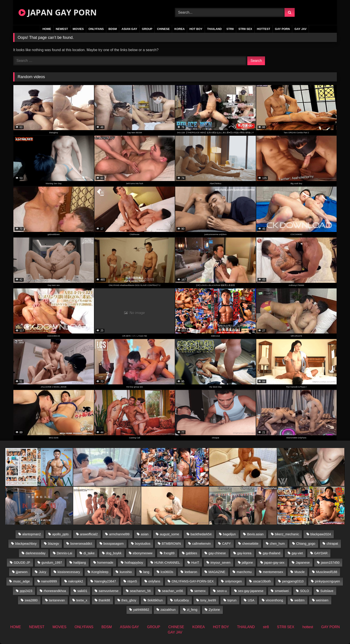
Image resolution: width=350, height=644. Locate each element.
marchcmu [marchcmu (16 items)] (244, 572)
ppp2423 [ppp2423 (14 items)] (26, 591)
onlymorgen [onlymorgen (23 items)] (233, 581)
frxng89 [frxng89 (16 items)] (169, 553)
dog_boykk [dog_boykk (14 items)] (114, 553)
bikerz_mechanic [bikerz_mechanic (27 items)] (287, 534)
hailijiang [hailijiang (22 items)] (80, 563)
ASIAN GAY (129, 29)
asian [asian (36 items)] (145, 534)
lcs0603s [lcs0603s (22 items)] (167, 572)
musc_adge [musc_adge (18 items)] (21, 581)
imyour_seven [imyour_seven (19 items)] (221, 563)
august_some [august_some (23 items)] (169, 534)
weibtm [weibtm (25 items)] (300, 600)
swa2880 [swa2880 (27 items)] (31, 600)
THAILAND (214, 29)
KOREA (179, 29)
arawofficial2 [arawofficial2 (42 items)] (89, 534)
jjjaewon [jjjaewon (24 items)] (22, 572)
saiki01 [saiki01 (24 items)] (82, 591)
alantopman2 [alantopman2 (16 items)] (32, 534)
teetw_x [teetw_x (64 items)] (82, 600)
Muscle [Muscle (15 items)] (300, 572)
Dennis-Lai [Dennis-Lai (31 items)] (64, 553)
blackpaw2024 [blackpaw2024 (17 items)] (321, 534)
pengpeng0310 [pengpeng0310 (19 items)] (293, 581)
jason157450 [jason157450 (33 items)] (330, 563)
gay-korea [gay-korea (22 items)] (244, 553)
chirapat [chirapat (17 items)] (332, 544)
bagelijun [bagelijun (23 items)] (229, 534)
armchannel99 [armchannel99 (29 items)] (119, 534)
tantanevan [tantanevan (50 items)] (57, 600)
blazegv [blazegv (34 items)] (54, 544)
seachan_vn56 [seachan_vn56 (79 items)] (173, 591)
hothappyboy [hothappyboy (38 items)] (134, 563)
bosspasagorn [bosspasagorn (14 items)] (114, 544)
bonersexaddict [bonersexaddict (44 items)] (81, 544)
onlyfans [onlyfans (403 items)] (154, 581)
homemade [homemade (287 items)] (105, 563)
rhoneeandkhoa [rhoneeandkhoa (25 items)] (55, 591)
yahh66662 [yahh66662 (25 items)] (141, 610)
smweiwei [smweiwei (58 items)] (282, 591)
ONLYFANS (96, 29)
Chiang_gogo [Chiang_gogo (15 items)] (306, 544)
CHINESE (163, 29)
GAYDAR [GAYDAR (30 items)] (321, 553)
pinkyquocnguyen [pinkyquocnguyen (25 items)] (327, 581)
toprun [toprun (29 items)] (232, 600)
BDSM (113, 29)
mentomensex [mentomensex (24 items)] (273, 572)
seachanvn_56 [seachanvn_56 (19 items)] (140, 591)
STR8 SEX (245, 29)
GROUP (147, 29)
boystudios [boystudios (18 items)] (143, 544)
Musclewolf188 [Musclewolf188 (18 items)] (327, 572)
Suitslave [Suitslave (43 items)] (327, 591)
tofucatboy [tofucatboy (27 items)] (181, 600)
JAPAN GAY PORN (58, 12)
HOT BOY (196, 29)
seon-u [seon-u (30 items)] (222, 591)
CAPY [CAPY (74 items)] (226, 544)
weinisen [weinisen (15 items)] (322, 600)
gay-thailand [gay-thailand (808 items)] (271, 553)
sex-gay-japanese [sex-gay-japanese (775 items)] (251, 591)
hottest (264, 29)
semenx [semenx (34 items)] (200, 591)
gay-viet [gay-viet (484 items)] (297, 553)
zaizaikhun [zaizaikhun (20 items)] (168, 610)
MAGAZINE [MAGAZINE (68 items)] (217, 572)
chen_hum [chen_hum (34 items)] (277, 544)
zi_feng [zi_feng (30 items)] (192, 610)
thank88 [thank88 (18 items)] (104, 600)
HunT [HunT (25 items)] (195, 563)
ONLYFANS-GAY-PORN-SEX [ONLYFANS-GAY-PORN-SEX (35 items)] (193, 581)
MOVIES (78, 29)
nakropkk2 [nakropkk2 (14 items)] (76, 581)
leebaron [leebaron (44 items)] (191, 572)
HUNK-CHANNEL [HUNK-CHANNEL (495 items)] (167, 563)
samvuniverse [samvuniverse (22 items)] (109, 591)
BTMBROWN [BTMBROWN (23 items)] (171, 544)
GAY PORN (282, 29)
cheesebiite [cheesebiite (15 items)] (250, 544)
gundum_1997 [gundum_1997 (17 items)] (52, 563)
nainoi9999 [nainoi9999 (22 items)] (49, 581)
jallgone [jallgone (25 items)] (247, 563)
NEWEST (62, 29)
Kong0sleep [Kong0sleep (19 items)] (100, 572)
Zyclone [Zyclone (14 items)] (214, 610)
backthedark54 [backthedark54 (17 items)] (201, 534)
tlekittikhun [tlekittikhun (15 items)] (155, 600)
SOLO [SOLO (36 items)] (304, 591)
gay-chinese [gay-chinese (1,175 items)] (217, 553)
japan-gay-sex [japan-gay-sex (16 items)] (274, 563)
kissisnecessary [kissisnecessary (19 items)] (69, 572)
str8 (230, 29)
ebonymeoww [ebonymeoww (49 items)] (143, 553)
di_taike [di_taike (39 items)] (89, 553)
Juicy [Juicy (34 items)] (43, 572)
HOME (47, 29)
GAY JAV (300, 29)
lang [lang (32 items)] (146, 572)
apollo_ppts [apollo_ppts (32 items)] (60, 534)
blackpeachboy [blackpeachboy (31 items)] (26, 544)
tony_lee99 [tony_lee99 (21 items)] (208, 600)
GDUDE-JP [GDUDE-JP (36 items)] (22, 563)
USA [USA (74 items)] (251, 600)
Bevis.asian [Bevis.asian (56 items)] (255, 534)
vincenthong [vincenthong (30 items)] (274, 600)
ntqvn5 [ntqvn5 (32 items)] (132, 581)
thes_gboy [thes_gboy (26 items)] (129, 600)
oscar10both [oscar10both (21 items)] (262, 581)
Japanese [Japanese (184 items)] (303, 563)
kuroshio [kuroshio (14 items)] (126, 572)
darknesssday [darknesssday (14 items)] (36, 553)
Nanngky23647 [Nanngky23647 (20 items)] (105, 581)
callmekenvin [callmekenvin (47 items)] (201, 544)
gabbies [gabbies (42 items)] (192, 553)
